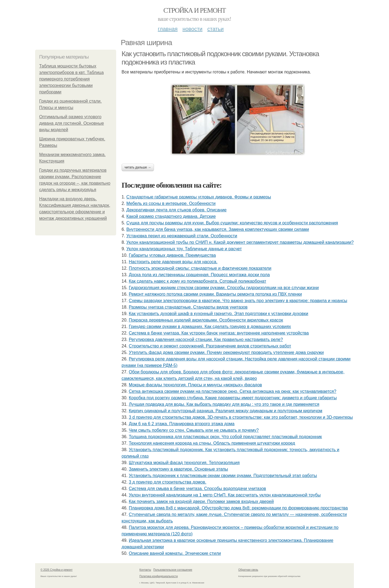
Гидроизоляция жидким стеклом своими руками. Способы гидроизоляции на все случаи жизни (224, 288)
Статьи (215, 29)
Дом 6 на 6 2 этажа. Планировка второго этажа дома (182, 424)
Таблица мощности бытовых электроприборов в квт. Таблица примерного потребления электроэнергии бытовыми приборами (71, 79)
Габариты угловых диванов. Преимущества (172, 255)
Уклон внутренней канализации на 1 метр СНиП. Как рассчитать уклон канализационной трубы (225, 495)
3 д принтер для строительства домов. (168, 482)
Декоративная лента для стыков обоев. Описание (177, 210)
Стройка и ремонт (195, 10)
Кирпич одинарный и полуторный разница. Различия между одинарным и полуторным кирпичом (226, 411)
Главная (168, 29)
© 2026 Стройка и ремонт (57, 570)
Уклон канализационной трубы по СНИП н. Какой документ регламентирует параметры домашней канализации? (240, 242)
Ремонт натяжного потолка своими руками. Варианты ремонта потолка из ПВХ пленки (215, 294)
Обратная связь (248, 570)
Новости (192, 29)
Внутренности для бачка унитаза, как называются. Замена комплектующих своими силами (218, 229)
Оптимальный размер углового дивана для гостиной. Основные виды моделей (72, 123)
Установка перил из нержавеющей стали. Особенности (182, 236)
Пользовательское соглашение (173, 570)
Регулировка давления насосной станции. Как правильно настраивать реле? (206, 339)
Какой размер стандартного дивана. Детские (171, 216)
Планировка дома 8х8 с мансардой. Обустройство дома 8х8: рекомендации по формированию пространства (238, 508)
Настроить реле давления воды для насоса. (173, 262)
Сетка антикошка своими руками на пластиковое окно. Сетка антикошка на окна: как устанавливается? (233, 391)
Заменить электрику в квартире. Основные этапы (178, 469)
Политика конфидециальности (159, 576)
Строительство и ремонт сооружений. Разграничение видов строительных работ (210, 346)
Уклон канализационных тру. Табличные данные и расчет (184, 249)
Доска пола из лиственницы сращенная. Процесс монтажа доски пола (199, 275)
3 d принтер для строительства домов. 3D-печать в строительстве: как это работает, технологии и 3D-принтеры (241, 417)
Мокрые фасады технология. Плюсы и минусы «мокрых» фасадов (195, 385)
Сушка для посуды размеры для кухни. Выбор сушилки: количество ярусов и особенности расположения (232, 223)
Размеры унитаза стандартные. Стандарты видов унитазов (188, 307)
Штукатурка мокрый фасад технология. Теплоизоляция (184, 463)
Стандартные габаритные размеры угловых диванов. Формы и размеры (199, 197)
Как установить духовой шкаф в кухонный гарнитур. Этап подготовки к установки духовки (219, 314)
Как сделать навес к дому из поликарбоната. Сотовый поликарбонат (198, 281)
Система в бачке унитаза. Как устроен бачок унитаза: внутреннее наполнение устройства (219, 333)
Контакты (145, 570)
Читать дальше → (138, 167)
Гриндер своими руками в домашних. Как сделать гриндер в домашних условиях (210, 327)
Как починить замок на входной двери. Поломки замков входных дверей (201, 501)
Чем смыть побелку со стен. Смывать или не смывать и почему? (194, 430)
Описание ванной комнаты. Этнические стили (175, 553)
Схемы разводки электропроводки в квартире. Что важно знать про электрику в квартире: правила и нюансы (238, 301)
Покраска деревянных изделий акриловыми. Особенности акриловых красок (206, 320)
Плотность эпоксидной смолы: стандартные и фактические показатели (200, 268)
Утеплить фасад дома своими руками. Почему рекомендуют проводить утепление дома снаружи (226, 352)
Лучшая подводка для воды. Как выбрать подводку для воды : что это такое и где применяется (224, 404)
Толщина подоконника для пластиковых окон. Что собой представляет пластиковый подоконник (225, 437)
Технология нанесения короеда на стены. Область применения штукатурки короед (212, 443)
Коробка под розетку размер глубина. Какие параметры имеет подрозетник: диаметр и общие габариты (233, 398)
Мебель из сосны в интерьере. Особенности (171, 203)
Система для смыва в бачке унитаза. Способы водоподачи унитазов (197, 489)
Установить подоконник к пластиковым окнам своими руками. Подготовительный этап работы (223, 476)
